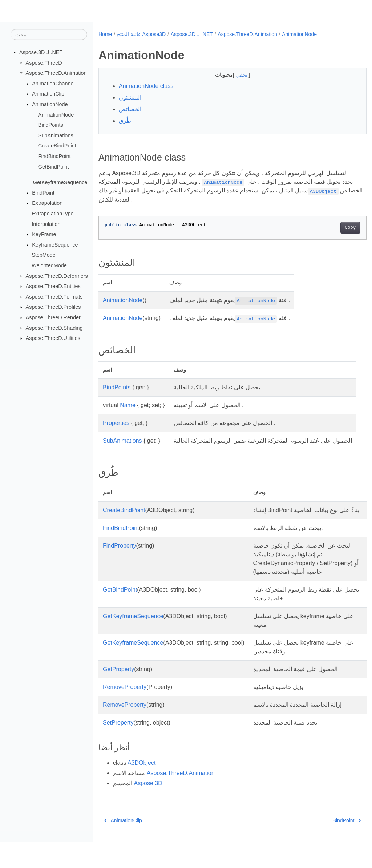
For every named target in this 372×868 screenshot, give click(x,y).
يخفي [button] (233, 75)
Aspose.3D (148, 809)
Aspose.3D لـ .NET (41, 52)
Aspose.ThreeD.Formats (54, 297)
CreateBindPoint (57, 146)
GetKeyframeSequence (60, 182)
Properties (116, 423)
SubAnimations (56, 135)
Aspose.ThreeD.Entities (53, 286)
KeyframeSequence (55, 245)
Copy (331, 228)
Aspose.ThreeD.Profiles (53, 307)
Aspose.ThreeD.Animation (56, 73)
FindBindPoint (54, 156)
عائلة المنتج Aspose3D (141, 34)
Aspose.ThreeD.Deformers (57, 276)
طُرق (125, 121)
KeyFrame (44, 234)
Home (105, 34)
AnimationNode (50, 104)
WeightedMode (49, 265)
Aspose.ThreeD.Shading (54, 328)
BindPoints (51, 125)
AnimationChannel (53, 84)
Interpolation (46, 224)
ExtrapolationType (52, 214)
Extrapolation (47, 203)
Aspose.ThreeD (44, 62)
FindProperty (120, 563)
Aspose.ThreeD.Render (53, 317)
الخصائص (130, 109)
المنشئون (130, 98)
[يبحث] (49, 35)
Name (128, 405)
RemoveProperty (125, 713)
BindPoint (43, 193)
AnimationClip (48, 94)
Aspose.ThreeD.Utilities (53, 338)
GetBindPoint (54, 167)
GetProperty (118, 695)
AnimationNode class (146, 86)
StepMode (44, 255)
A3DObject (141, 789)
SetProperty (118, 749)
